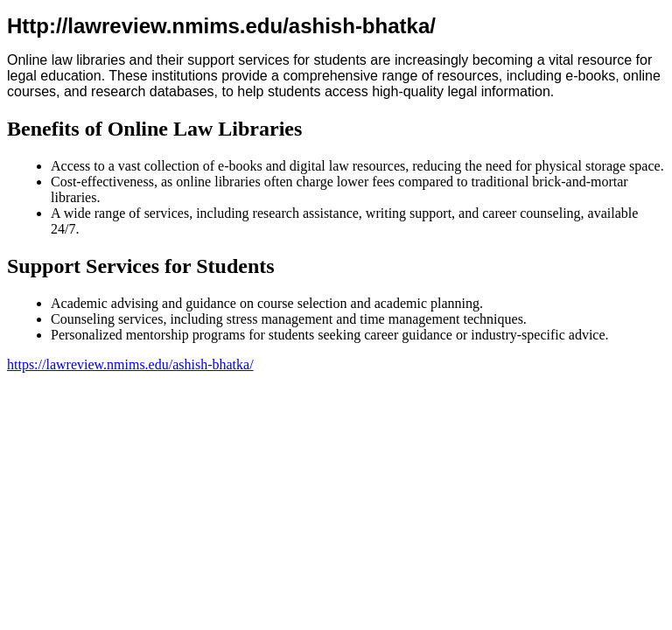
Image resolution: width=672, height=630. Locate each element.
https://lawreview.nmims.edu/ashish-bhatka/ (130, 364)
